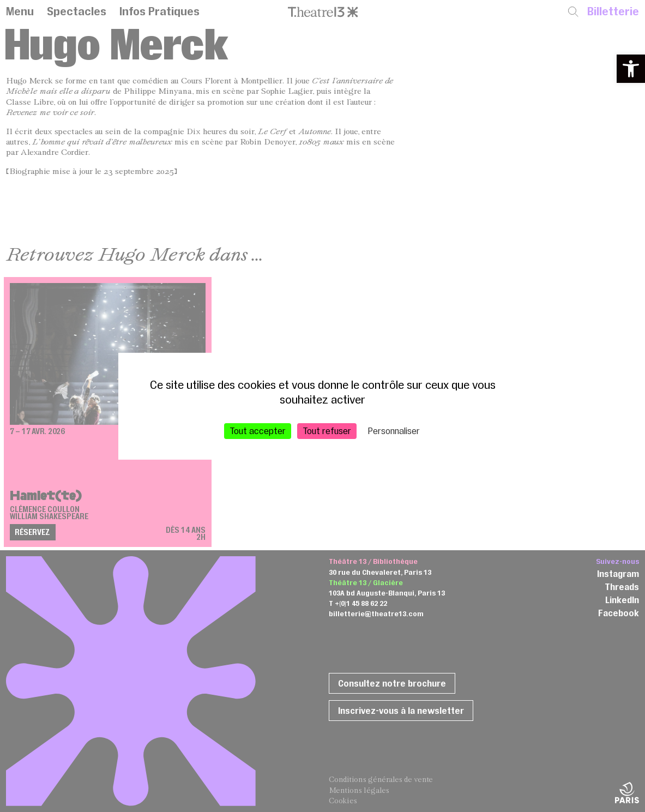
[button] (631, 69)
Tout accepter (258, 430)
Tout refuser (327, 430)
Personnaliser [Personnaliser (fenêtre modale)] (394, 430)
